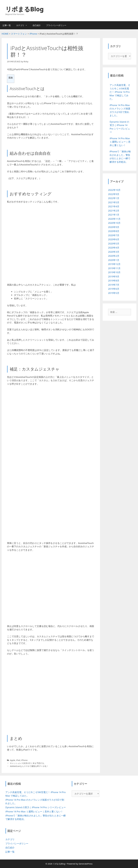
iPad (18, 760)
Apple (13, 760)
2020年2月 (114, 256)
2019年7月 (114, 285)
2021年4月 (114, 206)
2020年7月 (114, 235)
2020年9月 (114, 227)
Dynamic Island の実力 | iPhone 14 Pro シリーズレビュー (36, 807)
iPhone (24, 760)
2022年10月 (114, 190)
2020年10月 (114, 223)
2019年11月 (114, 268)
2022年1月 (114, 198)
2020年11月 (114, 219)
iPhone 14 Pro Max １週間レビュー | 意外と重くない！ (34, 811)
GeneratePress (86, 864)
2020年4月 (114, 248)
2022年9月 (114, 194)
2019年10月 (114, 272)
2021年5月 (114, 202)
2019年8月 (114, 281)
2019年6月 (114, 289)
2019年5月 (114, 293)
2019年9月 (114, 276)
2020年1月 (114, 260)
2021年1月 (114, 215)
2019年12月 (114, 264)
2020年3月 (114, 252)
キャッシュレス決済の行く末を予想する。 (28, 763)
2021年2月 (114, 211)
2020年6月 (114, 239)
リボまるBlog (25, 9)
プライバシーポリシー (56, 25)
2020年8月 (114, 231)
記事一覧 (7, 25)
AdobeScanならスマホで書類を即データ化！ (29, 766)
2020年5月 (114, 244)
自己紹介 (37, 25)
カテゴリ (23, 25)
